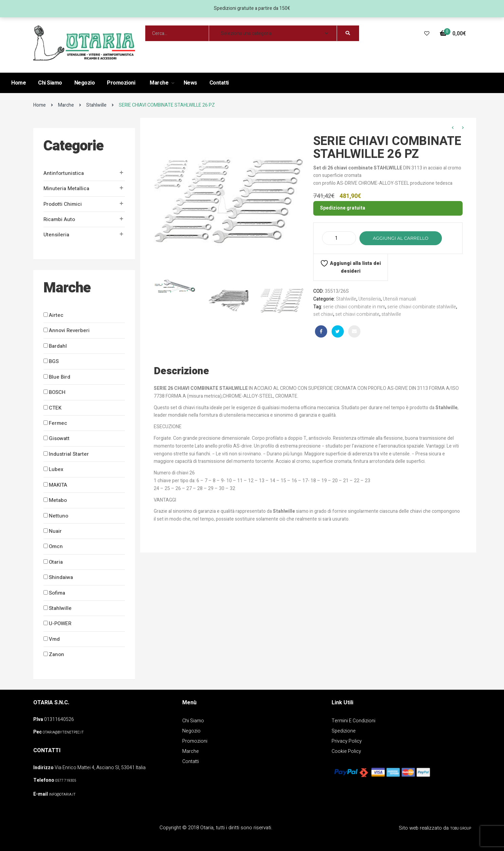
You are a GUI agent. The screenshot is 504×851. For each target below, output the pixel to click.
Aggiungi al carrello (401, 238)
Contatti (219, 83)
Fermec (58, 423)
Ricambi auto (59, 219)
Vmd (54, 639)
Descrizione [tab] (181, 371)
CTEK (55, 408)
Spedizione (344, 731)
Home (18, 83)
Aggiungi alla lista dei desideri (350, 267)
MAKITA (58, 485)
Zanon (57, 654)
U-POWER (60, 623)
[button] (453, 34)
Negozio (85, 83)
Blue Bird (60, 377)
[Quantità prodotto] (339, 238)
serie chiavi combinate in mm (354, 307)
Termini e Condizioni (353, 721)
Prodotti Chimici (63, 204)
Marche (160, 83)
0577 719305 (66, 781)
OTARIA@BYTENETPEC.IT (63, 732)
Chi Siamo (50, 83)
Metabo (58, 500)
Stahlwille (96, 105)
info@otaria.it (62, 795)
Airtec (56, 315)
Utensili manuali (399, 299)
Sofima (57, 593)
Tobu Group (461, 829)
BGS (54, 361)
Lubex (56, 469)
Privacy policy (347, 741)
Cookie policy (346, 751)
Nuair (55, 531)
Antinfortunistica (64, 173)
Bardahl (58, 346)
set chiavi (323, 314)
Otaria (56, 562)
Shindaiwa (61, 577)
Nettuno (59, 516)
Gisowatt (59, 438)
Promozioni (121, 83)
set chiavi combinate (357, 314)
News (190, 83)
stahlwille (391, 314)
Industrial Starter (69, 454)
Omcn (56, 546)
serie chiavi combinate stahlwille (422, 307)
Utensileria (56, 235)
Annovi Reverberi (69, 330)
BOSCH (57, 392)
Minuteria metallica (66, 188)
